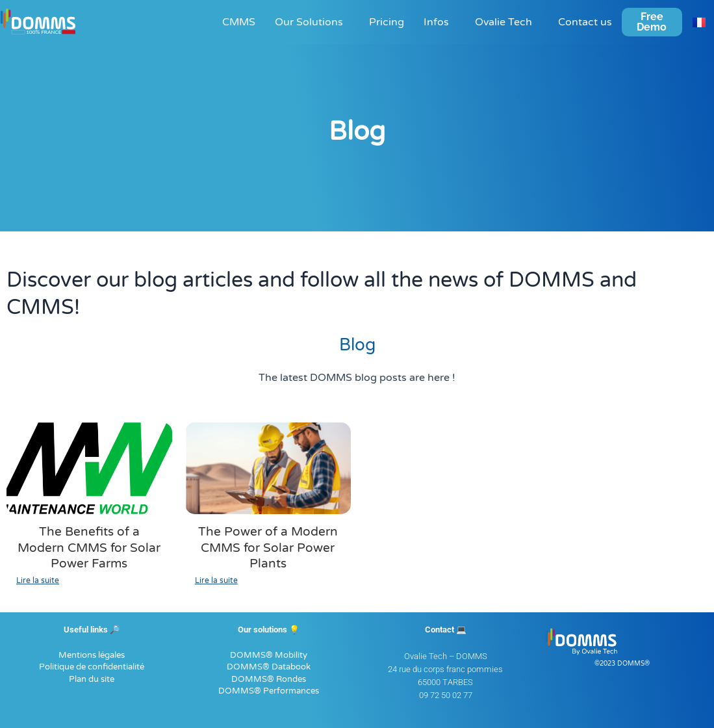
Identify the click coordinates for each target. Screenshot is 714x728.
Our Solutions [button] (309, 22)
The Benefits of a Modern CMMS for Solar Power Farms (89, 547)
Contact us (585, 22)
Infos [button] (436, 22)
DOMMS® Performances (269, 690)
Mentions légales (92, 654)
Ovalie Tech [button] (504, 22)
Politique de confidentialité (92, 666)
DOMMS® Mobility (269, 654)
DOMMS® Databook (269, 666)
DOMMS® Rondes (269, 678)
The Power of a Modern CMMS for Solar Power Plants (268, 547)
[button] (312, 22)
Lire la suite (38, 579)
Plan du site (92, 678)
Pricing (387, 22)
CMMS (239, 22)
